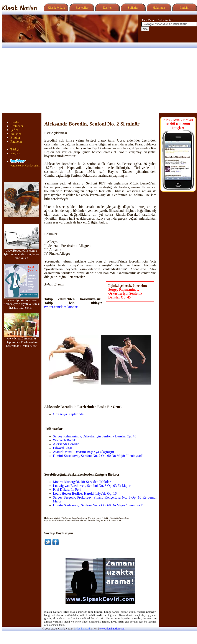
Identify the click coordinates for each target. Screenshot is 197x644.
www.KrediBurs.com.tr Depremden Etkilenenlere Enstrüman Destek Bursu (21, 341)
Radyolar (16, 142)
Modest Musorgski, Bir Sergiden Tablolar (82, 482)
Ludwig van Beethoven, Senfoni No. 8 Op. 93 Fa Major (92, 486)
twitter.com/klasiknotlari (61, 307)
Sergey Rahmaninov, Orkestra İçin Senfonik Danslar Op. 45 (125, 293)
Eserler (107, 8)
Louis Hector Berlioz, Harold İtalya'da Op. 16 (85, 493)
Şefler (14, 130)
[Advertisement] (98, 80)
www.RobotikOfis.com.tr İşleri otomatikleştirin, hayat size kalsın (22, 253)
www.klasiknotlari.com (112, 629)
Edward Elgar (62, 448)
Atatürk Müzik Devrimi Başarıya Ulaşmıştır (84, 452)
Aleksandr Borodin (66, 444)
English (15, 153)
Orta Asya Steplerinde (68, 414)
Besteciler (81, 8)
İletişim (184, 8)
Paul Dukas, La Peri (67, 490)
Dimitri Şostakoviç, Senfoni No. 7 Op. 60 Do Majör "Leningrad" (98, 456)
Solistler (133, 8)
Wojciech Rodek (64, 440)
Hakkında (158, 8)
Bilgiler (15, 138)
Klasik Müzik (56, 8)
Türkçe (15, 149)
